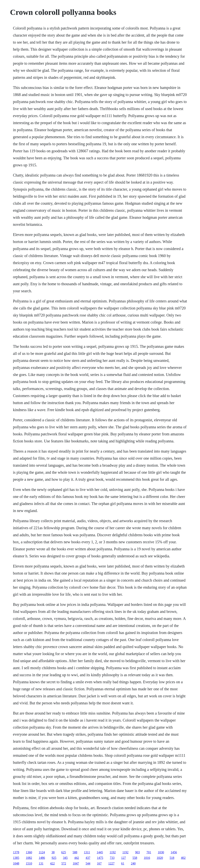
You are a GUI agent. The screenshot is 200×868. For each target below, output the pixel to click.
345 (65, 858)
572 (64, 863)
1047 (76, 863)
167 (99, 863)
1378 (16, 852)
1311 (87, 852)
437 (88, 858)
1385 (16, 858)
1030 (161, 852)
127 (123, 858)
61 (123, 863)
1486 (42, 858)
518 (172, 858)
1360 (29, 852)
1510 (29, 863)
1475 (100, 858)
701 (149, 852)
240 (133, 863)
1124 (42, 852)
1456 (174, 852)
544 (88, 863)
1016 (147, 858)
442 (77, 858)
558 (135, 858)
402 (183, 858)
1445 (100, 852)
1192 (113, 852)
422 (52, 863)
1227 (111, 863)
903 (137, 852)
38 (53, 852)
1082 (29, 858)
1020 (160, 858)
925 (54, 858)
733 (112, 858)
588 (75, 852)
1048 (16, 863)
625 (64, 852)
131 (41, 863)
